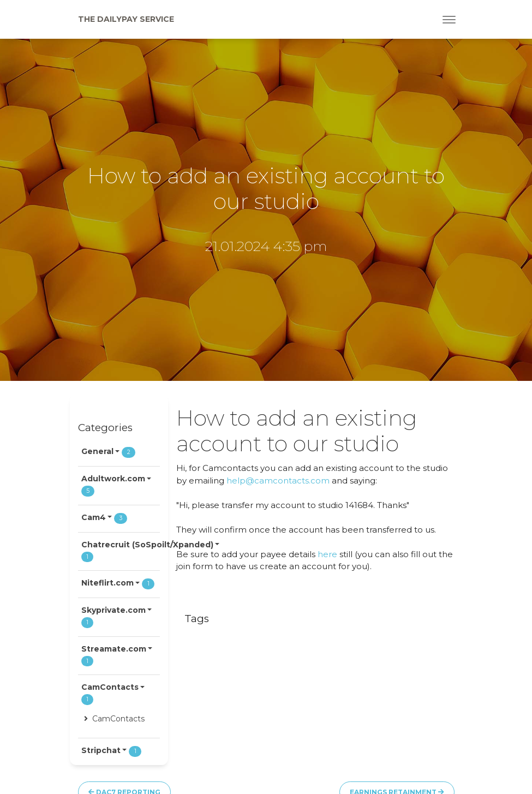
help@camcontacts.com (278, 480)
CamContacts (114, 719)
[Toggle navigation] (449, 20)
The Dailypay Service (126, 19)
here (327, 554)
